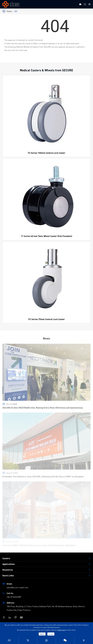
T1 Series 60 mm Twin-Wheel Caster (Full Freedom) (46, 236)
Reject (42, 634)
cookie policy (61, 630)
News (46, 338)
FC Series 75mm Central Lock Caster (47, 319)
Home (9, 11)
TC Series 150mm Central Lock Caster (46, 153)
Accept (51, 634)
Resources (8, 570)
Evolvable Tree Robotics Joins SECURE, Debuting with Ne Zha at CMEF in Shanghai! (43, 477)
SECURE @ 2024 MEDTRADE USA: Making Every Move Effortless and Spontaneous (43, 408)
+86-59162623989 (14, 597)
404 (16, 11)
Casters (6, 558)
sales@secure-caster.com (17, 587)
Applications (9, 564)
